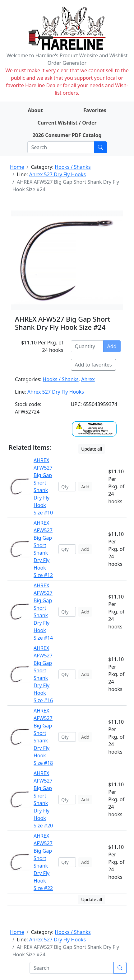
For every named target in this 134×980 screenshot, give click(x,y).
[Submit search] (100, 147)
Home (17, 167)
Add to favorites (93, 365)
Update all (92, 449)
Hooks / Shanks (73, 167)
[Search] (61, 147)
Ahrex (88, 379)
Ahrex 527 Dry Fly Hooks (58, 174)
